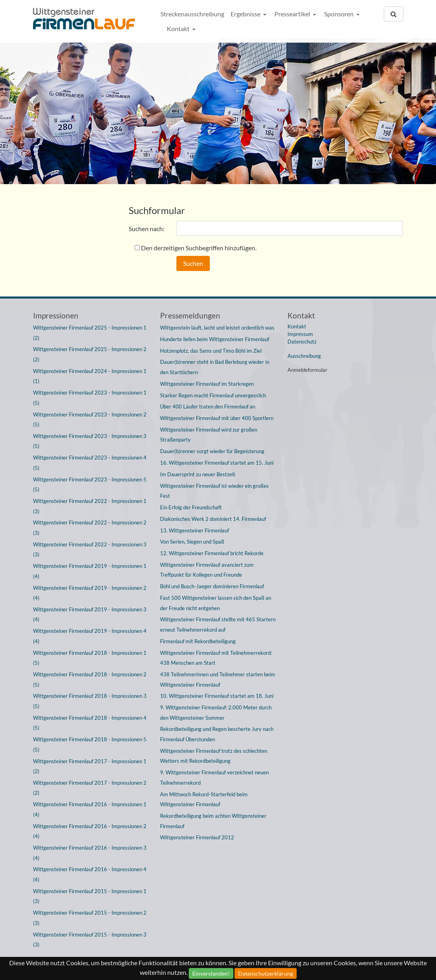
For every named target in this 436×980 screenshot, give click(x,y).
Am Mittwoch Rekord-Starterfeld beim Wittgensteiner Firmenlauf (204, 799)
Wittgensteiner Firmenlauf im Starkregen (207, 384)
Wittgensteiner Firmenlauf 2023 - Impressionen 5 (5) (90, 485)
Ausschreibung (304, 356)
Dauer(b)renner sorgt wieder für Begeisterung (212, 451)
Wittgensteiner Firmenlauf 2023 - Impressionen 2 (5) (90, 420)
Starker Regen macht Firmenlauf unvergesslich (213, 395)
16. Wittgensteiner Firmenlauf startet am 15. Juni (217, 463)
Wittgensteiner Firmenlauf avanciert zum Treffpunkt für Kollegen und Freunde (207, 570)
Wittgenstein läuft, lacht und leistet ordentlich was (217, 328)
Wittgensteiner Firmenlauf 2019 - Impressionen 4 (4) (90, 636)
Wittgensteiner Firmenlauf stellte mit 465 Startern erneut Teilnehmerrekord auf (218, 625)
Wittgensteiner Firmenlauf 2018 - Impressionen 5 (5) (90, 744)
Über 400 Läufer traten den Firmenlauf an (208, 407)
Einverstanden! (211, 973)
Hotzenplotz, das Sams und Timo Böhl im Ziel (211, 351)
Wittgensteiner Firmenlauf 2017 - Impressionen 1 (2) (90, 766)
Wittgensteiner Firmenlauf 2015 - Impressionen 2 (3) (90, 918)
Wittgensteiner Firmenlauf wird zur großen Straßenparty (209, 435)
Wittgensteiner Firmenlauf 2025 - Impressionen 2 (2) (90, 354)
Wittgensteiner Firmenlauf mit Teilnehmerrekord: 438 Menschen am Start (216, 658)
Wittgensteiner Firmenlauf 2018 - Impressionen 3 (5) (90, 701)
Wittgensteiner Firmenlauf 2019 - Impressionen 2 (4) (90, 593)
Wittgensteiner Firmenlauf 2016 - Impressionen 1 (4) (90, 809)
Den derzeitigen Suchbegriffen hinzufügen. (199, 248)
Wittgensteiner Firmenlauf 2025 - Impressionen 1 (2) (90, 333)
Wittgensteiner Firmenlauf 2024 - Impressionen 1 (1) (90, 376)
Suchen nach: (147, 229)
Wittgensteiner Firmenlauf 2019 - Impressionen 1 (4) (90, 571)
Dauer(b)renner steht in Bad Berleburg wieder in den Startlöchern (215, 367)
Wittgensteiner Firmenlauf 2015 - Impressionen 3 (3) (90, 940)
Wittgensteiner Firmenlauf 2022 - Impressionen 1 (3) (90, 506)
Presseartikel (293, 14)
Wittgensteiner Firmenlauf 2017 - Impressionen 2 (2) (90, 788)
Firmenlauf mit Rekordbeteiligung (198, 641)
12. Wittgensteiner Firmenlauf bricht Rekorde (212, 553)
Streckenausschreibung (192, 14)
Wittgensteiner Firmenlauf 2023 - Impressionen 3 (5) (90, 441)
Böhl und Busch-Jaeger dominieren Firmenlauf (212, 586)
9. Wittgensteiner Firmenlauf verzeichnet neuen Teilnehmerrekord (214, 778)
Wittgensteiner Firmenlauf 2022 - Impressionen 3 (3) (90, 550)
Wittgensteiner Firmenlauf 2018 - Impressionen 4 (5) (90, 723)
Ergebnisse (246, 14)
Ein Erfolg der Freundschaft (191, 507)
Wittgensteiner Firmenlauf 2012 (197, 837)
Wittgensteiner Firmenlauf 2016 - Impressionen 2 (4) (90, 831)
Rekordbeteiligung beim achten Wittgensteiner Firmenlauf (213, 821)
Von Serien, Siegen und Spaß (192, 542)
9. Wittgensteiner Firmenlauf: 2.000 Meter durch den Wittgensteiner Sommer (216, 713)
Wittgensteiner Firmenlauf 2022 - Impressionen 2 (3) (90, 528)
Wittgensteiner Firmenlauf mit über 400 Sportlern (217, 418)
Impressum (300, 334)
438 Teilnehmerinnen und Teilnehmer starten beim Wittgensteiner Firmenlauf (218, 680)
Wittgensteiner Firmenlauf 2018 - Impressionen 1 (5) (90, 658)
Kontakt (179, 28)
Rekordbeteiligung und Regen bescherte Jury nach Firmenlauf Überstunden (217, 734)
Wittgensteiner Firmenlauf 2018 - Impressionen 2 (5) (90, 680)
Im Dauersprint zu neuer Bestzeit (198, 474)
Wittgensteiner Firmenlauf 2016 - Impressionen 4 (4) (90, 874)
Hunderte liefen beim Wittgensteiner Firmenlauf (215, 339)
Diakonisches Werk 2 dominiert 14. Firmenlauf (213, 519)
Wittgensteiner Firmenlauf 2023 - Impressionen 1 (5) (90, 398)
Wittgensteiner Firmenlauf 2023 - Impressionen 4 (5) (90, 463)
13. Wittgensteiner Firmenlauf (195, 530)
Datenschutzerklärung (266, 973)
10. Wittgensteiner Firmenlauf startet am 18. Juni (217, 696)
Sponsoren (339, 14)
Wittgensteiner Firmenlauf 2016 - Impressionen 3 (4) (90, 853)
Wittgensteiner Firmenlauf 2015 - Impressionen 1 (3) (90, 896)
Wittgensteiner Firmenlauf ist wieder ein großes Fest (214, 491)
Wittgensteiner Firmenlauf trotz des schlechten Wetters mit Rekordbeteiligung (214, 756)
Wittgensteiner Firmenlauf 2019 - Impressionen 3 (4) (90, 615)
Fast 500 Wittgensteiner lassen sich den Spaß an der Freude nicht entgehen (216, 603)
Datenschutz (302, 342)
